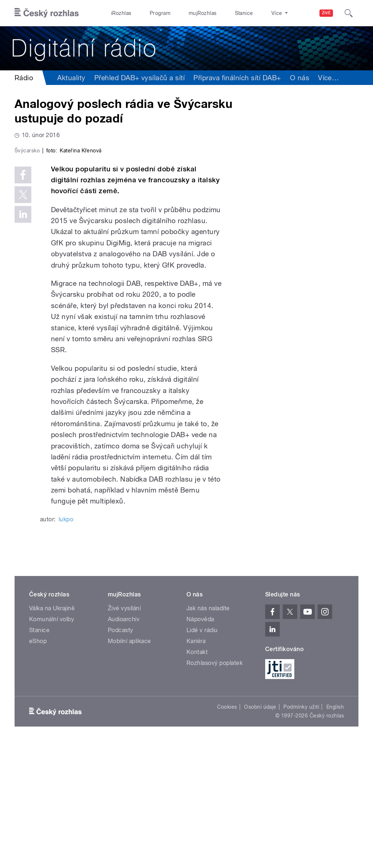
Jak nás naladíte (208, 732)
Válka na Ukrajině (52, 732)
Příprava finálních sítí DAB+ (237, 78)
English (335, 831)
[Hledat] (349, 13)
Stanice (218, 13)
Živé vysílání (124, 732)
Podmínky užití (301, 831)
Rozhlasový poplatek (215, 787)
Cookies (227, 831)
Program (149, 13)
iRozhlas (118, 13)
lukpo (66, 643)
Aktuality (71, 78)
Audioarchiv (124, 743)
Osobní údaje (260, 831)
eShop (38, 765)
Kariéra (196, 765)
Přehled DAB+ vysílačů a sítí (140, 78)
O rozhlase (251, 13)
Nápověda (200, 743)
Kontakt (197, 776)
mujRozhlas (184, 13)
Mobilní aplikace (129, 765)
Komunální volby (52, 743)
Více (328, 78)
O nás (300, 78)
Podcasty (121, 754)
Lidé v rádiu (202, 754)
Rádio (24, 78)
